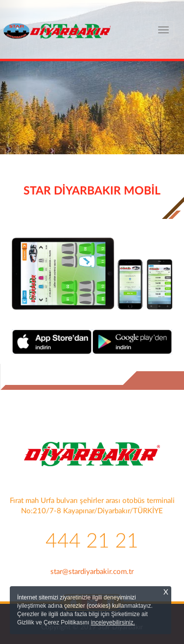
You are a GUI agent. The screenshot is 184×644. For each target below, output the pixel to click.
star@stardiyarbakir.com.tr (92, 572)
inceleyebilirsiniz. (113, 622)
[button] (14, 125)
